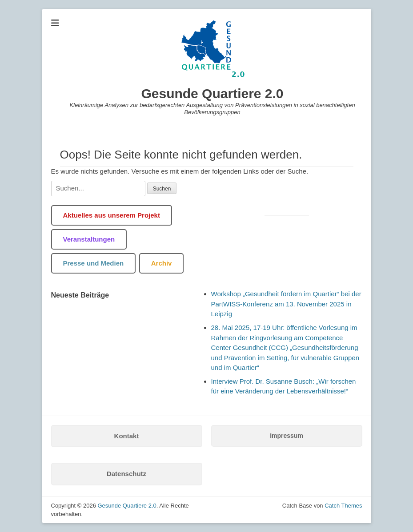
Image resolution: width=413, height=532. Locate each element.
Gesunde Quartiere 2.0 (212, 93)
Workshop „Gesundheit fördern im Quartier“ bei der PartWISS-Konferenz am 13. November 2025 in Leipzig (286, 304)
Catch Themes (343, 506)
